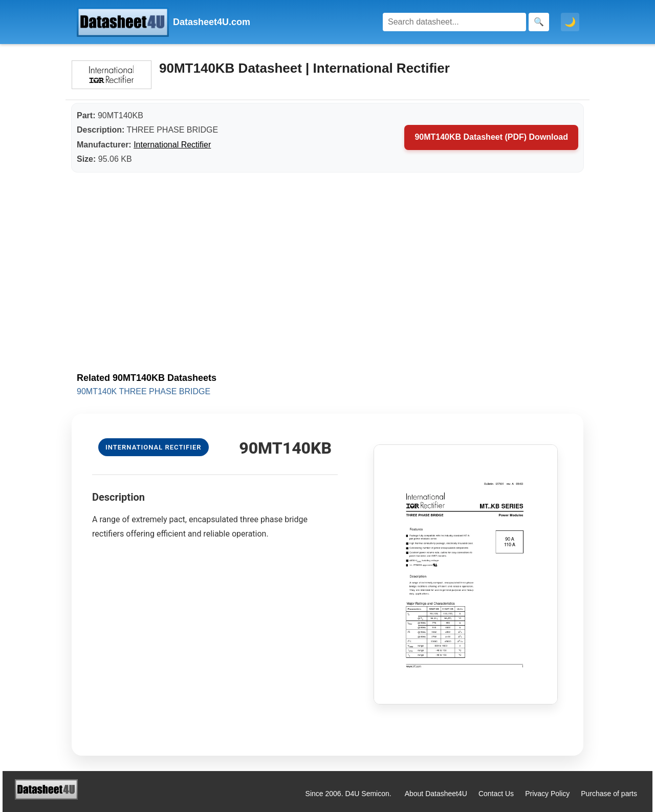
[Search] (454, 22)
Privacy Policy (547, 794)
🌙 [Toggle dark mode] (570, 22)
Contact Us (496, 794)
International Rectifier (172, 145)
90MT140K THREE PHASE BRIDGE (144, 391)
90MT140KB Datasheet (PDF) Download (491, 137)
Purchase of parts (609, 794)
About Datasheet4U (436, 794)
